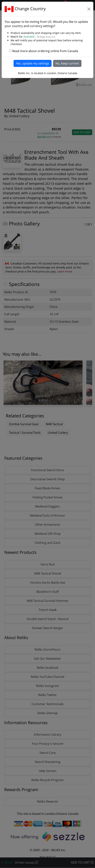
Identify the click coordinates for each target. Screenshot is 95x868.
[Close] (89, 9)
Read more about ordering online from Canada (45, 51)
